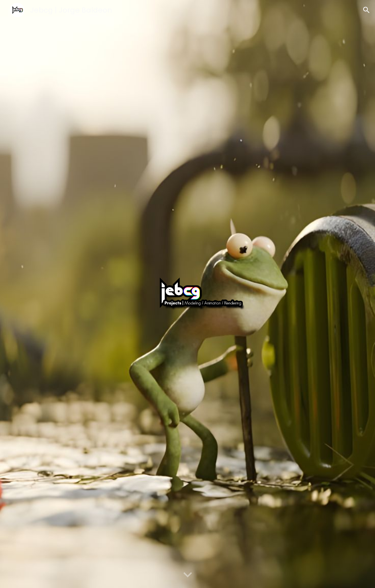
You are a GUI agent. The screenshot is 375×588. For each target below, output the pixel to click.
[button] (366, 10)
